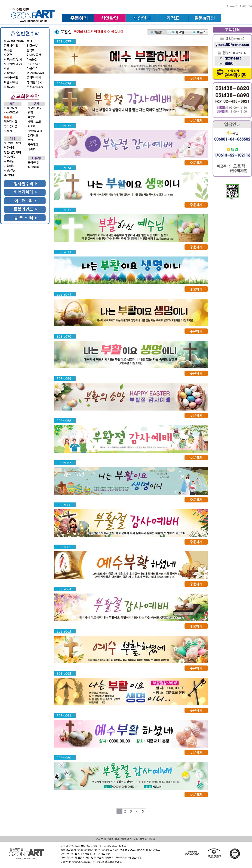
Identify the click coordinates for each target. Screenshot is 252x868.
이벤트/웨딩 (11, 82)
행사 (36, 104)
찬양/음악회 (35, 131)
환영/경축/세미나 (14, 41)
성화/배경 (33, 167)
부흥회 (32, 117)
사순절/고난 (11, 112)
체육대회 (33, 144)
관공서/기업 (11, 46)
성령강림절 (11, 108)
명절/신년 (33, 46)
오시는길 (101, 839)
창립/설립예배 (12, 152)
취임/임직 (10, 157)
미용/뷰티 (33, 68)
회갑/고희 (10, 87)
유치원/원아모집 (14, 64)
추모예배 (9, 175)
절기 (13, 104)
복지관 (8, 50)
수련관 (8, 55)
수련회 (32, 140)
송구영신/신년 (12, 143)
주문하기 (196, 78)
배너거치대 (25, 192)
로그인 (232, 6)
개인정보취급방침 (145, 839)
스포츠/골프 (34, 64)
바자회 (32, 149)
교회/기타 (36, 158)
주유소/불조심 (35, 87)
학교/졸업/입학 (13, 59)
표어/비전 (33, 162)
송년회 (31, 41)
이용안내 (114, 839)
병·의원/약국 (34, 82)
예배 (13, 139)
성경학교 (33, 135)
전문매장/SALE (36, 73)
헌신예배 (9, 148)
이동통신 (32, 59)
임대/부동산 (34, 55)
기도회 (32, 126)
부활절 (8, 117)
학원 (7, 68)
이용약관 (126, 839)
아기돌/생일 (11, 78)
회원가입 (246, 6)
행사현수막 (25, 184)
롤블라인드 (25, 209)
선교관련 (9, 161)
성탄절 (8, 131)
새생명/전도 (35, 108)
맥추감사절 (11, 122)
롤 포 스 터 (25, 218)
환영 (30, 112)
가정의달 (9, 73)
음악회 (31, 50)
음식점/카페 (34, 78)
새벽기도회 (34, 122)
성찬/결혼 (10, 170)
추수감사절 (11, 126)
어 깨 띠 (25, 201)
